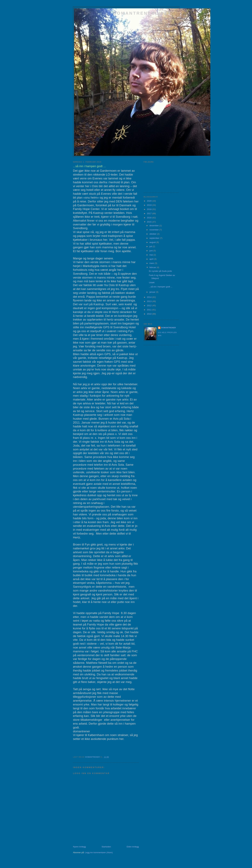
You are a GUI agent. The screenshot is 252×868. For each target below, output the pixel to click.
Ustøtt (152, 282)
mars (152, 263)
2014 (150, 297)
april (152, 259)
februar (153, 267)
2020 (150, 201)
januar (153, 292)
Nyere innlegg (79, 847)
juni (151, 251)
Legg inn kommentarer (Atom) (99, 852)
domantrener (169, 328)
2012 (150, 306)
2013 (150, 301)
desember (154, 226)
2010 (150, 314)
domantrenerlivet (142, 13)
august (153, 242)
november (154, 230)
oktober (153, 234)
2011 (150, 310)
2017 (150, 213)
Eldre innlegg (133, 847)
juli (151, 246)
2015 (150, 222)
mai (151, 255)
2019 (150, 205)
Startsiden (106, 847)
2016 (150, 218)
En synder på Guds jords (160, 271)
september (155, 238)
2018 (150, 209)
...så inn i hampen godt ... (161, 287)
